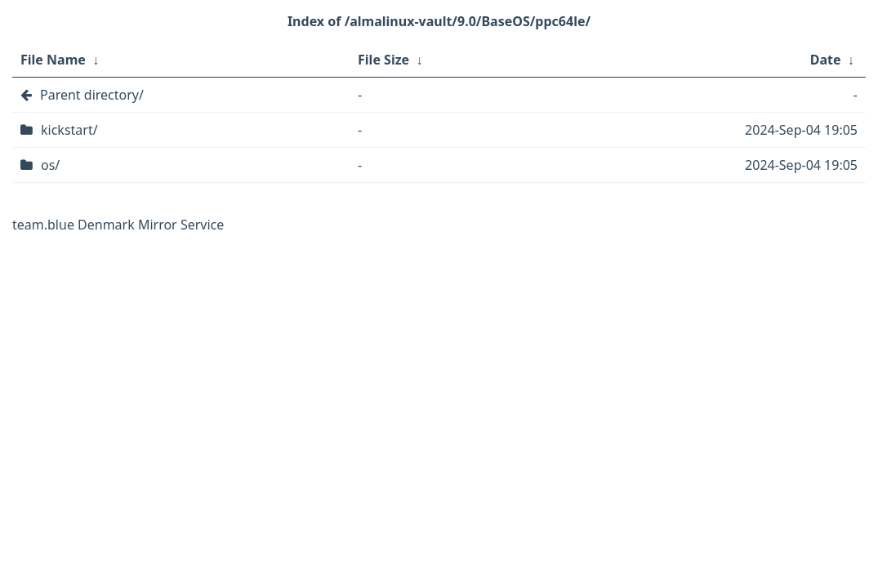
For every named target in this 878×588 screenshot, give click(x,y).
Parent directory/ (92, 95)
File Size (383, 60)
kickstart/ (69, 130)
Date (826, 60)
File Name (53, 60)
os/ (50, 165)
